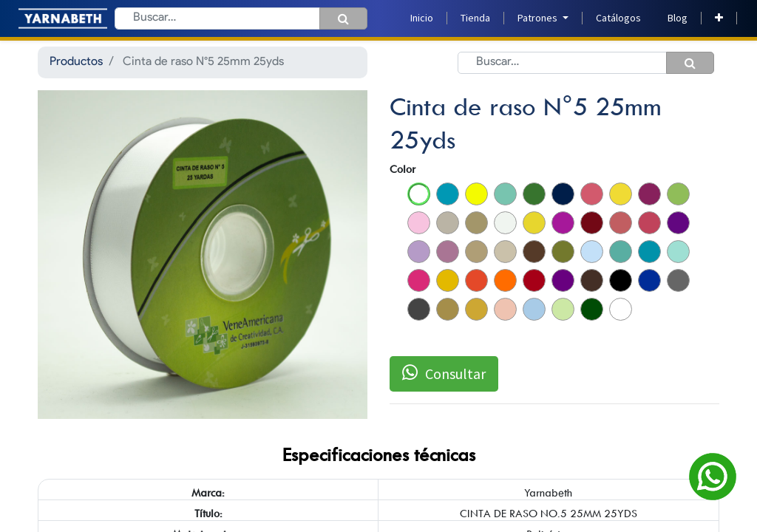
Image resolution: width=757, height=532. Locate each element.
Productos (76, 62)
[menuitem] (422, 18)
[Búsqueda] (343, 18)
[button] (719, 18)
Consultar (444, 373)
